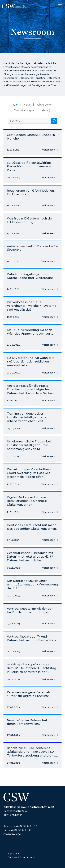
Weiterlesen (48, 150)
